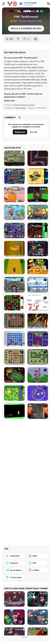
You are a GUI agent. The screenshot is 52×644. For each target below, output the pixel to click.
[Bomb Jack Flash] (38, 375)
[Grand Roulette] (14, 375)
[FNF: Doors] (38, 230)
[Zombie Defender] (14, 158)
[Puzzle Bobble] (38, 339)
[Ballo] (37, 556)
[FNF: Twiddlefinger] (14, 249)
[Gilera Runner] (38, 411)
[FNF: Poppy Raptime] (14, 176)
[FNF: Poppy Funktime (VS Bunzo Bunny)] (38, 194)
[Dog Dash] (14, 267)
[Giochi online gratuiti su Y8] (12, 4)
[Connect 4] (14, 339)
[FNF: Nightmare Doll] (38, 249)
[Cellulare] (15, 563)
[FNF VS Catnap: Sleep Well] (14, 230)
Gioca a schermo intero (26, 28)
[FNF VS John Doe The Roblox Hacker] (14, 194)
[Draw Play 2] (38, 303)
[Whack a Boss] (38, 267)
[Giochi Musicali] (15, 570)
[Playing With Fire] (14, 357)
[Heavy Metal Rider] (14, 285)
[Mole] (38, 158)
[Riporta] (26, 39)
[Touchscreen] (15, 577)
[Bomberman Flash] (38, 357)
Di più (26, 637)
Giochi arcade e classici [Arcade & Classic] (24, 105)
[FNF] (37, 563)
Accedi (33, 132)
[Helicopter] (14, 411)
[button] (9, 100)
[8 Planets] (38, 393)
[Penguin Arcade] (38, 285)
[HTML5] (37, 570)
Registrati (20, 132)
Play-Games (21, 108)
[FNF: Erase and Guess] (38, 176)
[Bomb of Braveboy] (14, 393)
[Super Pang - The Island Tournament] (38, 321)
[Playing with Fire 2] (14, 321)
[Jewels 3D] (14, 303)
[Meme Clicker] (38, 212)
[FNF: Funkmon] (14, 212)
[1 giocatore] (15, 556)
